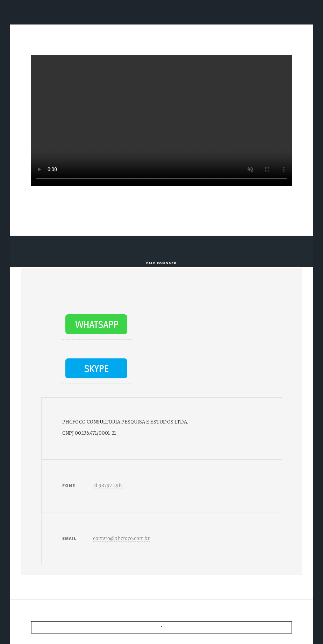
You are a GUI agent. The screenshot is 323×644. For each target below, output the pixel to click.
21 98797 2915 (108, 486)
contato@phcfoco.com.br (121, 538)
